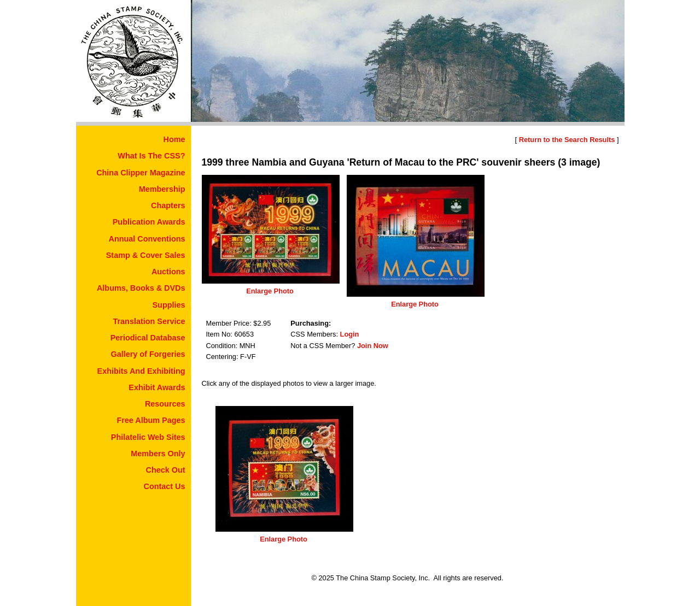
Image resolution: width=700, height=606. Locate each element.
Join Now (373, 346)
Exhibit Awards (157, 387)
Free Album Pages (151, 420)
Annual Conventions (147, 239)
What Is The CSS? (151, 156)
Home (174, 139)
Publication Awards (149, 222)
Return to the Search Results (567, 140)
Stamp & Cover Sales (146, 255)
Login (350, 334)
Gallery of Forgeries (148, 354)
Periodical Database (148, 338)
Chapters (168, 205)
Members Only (158, 454)
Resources (165, 404)
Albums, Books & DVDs (141, 288)
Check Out (166, 470)
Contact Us (165, 486)
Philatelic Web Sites (148, 437)
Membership (162, 189)
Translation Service (149, 321)
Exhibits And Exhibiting (141, 371)
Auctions (168, 272)
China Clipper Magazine (141, 173)
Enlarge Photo (270, 291)
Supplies (169, 305)
